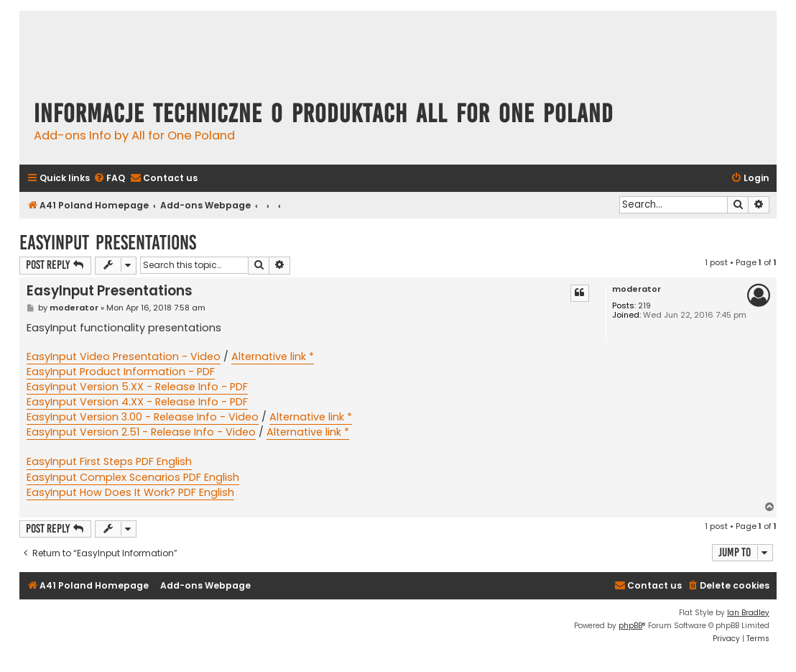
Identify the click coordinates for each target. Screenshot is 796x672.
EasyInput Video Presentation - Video (124, 356)
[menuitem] (109, 179)
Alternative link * (273, 356)
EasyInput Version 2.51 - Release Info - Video (141, 432)
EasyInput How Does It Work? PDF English (130, 492)
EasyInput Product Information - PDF (121, 372)
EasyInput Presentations (108, 243)
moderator (637, 289)
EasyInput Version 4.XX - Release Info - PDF (137, 402)
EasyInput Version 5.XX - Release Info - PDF (137, 387)
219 (644, 306)
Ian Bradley (748, 613)
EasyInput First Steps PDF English (109, 461)
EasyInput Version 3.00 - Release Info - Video (143, 417)
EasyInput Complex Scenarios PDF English (133, 477)
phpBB (630, 626)
